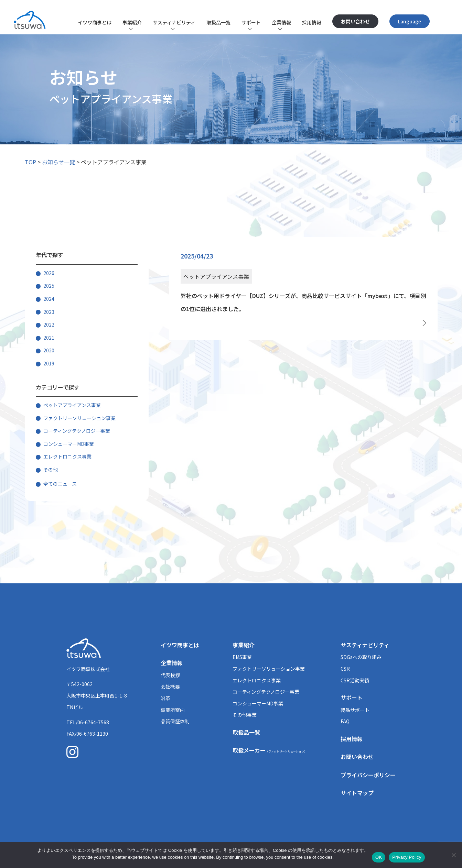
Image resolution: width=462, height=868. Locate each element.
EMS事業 (242, 657)
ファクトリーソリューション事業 (79, 418)
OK (379, 857)
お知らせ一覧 (58, 162)
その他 (51, 470)
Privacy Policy (407, 857)
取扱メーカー (270, 750)
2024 (49, 299)
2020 (49, 350)
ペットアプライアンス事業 (72, 405)
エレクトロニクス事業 (67, 457)
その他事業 (245, 715)
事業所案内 (173, 710)
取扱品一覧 (218, 22)
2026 (49, 273)
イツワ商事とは (95, 22)
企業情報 (281, 22)
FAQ (345, 721)
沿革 (165, 698)
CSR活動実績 (355, 680)
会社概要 (170, 686)
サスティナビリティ (174, 22)
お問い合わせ (355, 21)
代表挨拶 (170, 675)
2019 (49, 363)
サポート (251, 22)
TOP (30, 162)
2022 (49, 325)
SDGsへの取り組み (361, 657)
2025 (49, 286)
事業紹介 (132, 22)
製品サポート (355, 710)
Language (410, 21)
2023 (49, 312)
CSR (345, 669)
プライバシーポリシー (368, 775)
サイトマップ (357, 793)
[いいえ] (453, 855)
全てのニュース (60, 484)
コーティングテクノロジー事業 (77, 431)
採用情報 (312, 22)
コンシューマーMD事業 (69, 444)
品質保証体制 (175, 721)
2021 (49, 338)
